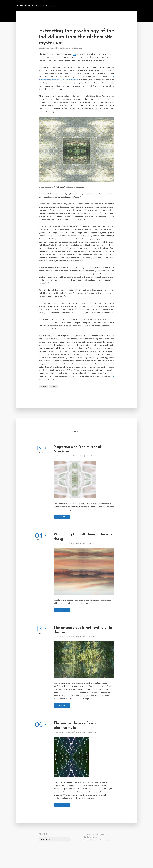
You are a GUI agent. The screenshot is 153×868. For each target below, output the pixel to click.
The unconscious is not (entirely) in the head (83, 630)
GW (74, 54)
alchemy (44, 386)
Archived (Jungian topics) (62, 48)
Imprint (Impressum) (91, 840)
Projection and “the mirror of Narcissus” (78, 449)
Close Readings (26, 6)
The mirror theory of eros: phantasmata (75, 726)
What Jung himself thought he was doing (83, 537)
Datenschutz (105, 840)
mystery (54, 386)
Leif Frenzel (45, 48)
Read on (62, 517)
